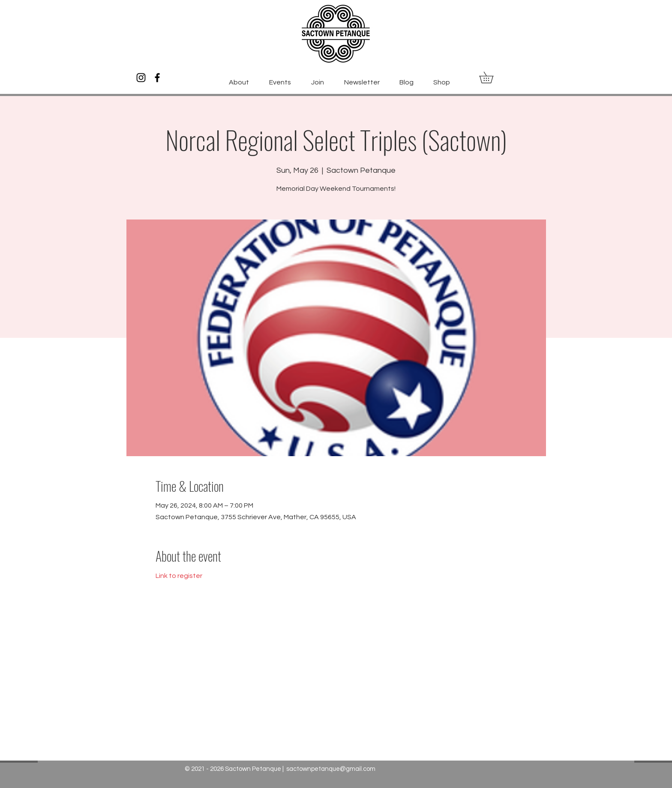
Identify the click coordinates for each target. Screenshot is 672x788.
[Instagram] (141, 78)
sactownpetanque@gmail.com (331, 769)
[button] (492, 77)
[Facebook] (157, 78)
